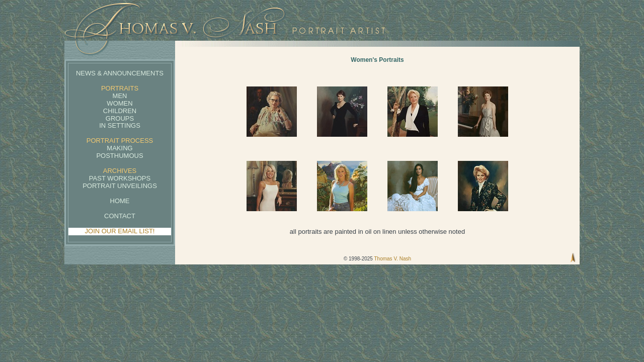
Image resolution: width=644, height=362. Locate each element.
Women (119, 103)
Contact (120, 216)
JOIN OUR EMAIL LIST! (120, 231)
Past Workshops (120, 178)
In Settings (120, 125)
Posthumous (119, 156)
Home (120, 201)
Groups (120, 118)
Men (120, 96)
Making (119, 148)
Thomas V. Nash (392, 259)
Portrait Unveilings (120, 186)
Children (120, 111)
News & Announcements (120, 73)
